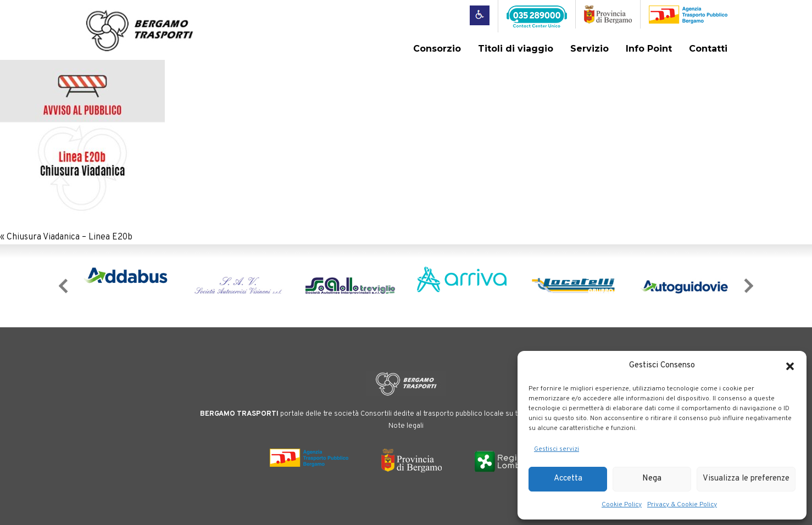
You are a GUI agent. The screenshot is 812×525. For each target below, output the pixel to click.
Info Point (649, 49)
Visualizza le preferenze (746, 479)
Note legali (406, 426)
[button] (790, 366)
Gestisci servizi (557, 449)
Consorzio (437, 49)
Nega (652, 479)
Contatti (708, 49)
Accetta (568, 479)
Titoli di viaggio (516, 49)
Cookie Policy (622, 505)
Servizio (589, 49)
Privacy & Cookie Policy (682, 505)
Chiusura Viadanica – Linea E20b (69, 237)
